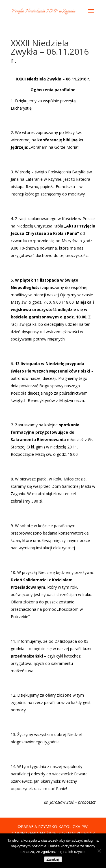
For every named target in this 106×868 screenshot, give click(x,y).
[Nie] (99, 851)
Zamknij (53, 859)
